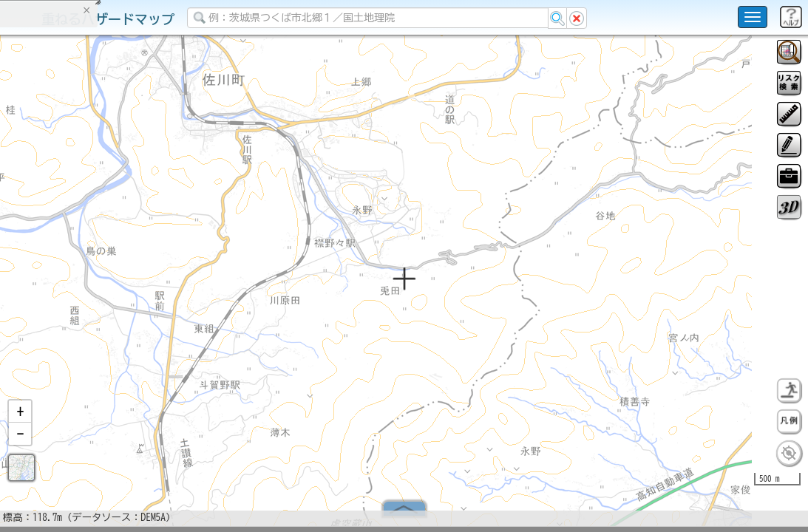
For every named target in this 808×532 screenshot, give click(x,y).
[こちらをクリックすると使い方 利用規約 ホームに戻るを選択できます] (753, 17)
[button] (20, 417)
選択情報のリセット (156, 291)
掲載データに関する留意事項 (81, 251)
